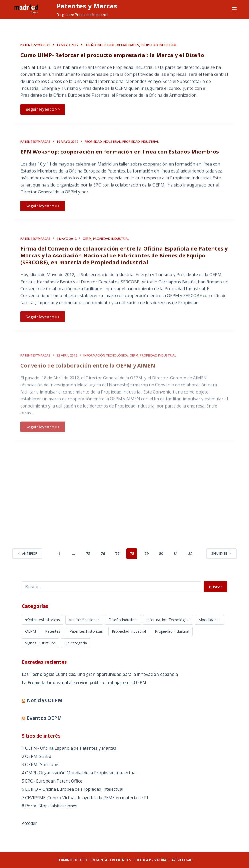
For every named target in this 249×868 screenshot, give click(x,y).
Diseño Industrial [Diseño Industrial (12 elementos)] (123, 620)
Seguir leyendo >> (43, 110)
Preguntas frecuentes (110, 860)
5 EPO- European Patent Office (52, 781)
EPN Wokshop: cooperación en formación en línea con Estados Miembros (120, 153)
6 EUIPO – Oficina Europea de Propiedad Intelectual (72, 789)
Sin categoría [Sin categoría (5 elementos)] (76, 643)
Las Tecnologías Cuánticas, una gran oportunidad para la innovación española (100, 674)
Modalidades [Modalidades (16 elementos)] (209, 620)
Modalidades (128, 45)
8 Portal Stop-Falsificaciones (50, 806)
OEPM (87, 243)
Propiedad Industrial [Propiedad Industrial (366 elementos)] (129, 631)
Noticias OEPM (45, 700)
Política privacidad (151, 860)
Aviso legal (182, 860)
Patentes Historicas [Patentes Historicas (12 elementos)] (86, 631)
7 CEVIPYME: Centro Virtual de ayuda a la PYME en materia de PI (85, 798)
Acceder (29, 823)
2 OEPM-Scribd (36, 756)
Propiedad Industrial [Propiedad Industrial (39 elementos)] (172, 631)
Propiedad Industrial (159, 45)
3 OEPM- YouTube (40, 765)
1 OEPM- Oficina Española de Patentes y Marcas (69, 748)
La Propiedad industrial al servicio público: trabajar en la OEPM (84, 682)
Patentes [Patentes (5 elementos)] (53, 631)
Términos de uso (72, 860)
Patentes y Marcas (87, 6)
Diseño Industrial (100, 45)
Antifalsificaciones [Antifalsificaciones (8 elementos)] (84, 620)
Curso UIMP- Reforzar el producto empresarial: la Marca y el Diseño (112, 55)
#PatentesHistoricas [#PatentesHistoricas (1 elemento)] (43, 620)
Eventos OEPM (44, 718)
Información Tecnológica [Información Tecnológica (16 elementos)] (168, 620)
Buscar (215, 587)
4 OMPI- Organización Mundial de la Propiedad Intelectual (79, 773)
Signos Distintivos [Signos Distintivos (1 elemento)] (40, 643)
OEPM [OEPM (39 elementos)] (31, 631)
